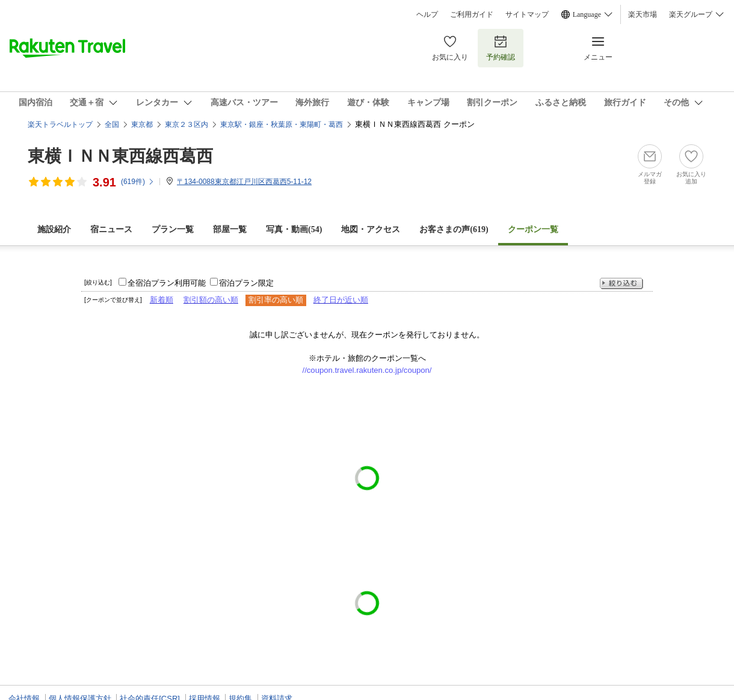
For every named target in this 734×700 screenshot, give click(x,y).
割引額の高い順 (211, 300)
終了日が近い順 (341, 300)
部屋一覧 (230, 229)
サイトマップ (527, 14)
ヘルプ (427, 14)
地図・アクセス (371, 229)
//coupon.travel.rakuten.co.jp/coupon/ (367, 370)
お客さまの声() (454, 229)
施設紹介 (54, 229)
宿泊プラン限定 (246, 283)
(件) (138, 182)
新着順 (162, 300)
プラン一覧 (173, 229)
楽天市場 (643, 14)
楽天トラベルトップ (60, 124)
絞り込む (621, 284)
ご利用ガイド (472, 14)
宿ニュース (111, 229)
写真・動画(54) (294, 229)
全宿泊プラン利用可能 (167, 283)
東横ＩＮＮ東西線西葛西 (120, 156)
